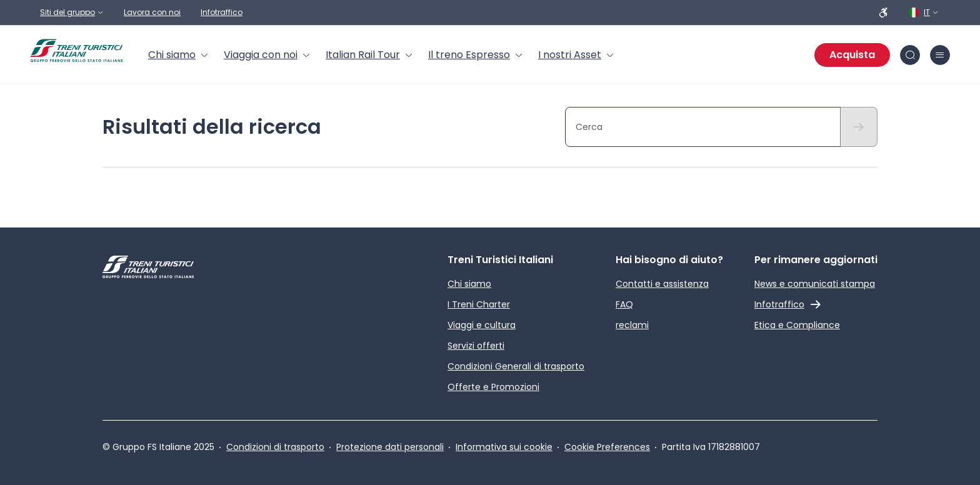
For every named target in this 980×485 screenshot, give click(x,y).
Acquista (852, 55)
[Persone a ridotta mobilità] (884, 12)
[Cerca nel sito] (910, 55)
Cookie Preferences (607, 447)
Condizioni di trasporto (275, 447)
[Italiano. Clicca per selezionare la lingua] (924, 12)
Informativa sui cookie (504, 447)
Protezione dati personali (390, 447)
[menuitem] (178, 55)
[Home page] (77, 51)
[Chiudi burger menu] (940, 55)
